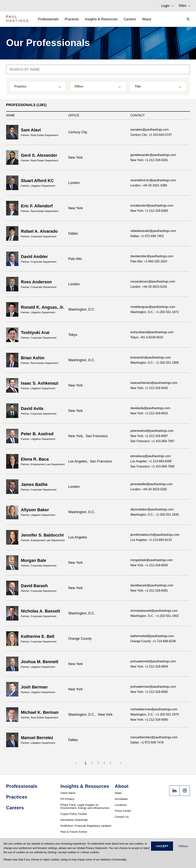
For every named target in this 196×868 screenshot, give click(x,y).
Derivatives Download (74, 820)
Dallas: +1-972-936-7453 (147, 236)
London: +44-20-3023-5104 (149, 287)
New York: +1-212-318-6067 (149, 436)
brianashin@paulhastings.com (151, 357)
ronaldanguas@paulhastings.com (153, 307)
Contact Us (122, 817)
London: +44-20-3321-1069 (149, 185)
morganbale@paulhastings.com (152, 560)
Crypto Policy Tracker (74, 814)
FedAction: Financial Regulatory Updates (86, 826)
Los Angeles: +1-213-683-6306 (151, 461)
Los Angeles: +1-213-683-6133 (151, 540)
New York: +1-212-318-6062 (149, 692)
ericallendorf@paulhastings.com (152, 206)
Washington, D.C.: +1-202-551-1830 (155, 515)
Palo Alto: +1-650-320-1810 (149, 261)
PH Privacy (67, 799)
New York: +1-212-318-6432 (149, 388)
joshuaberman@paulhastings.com (153, 687)
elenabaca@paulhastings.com (151, 456)
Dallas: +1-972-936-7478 (147, 742)
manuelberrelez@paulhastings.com (154, 737)
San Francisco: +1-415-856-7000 (152, 466)
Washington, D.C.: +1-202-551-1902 (155, 616)
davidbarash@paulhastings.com (152, 585)
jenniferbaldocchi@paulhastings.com (155, 535)
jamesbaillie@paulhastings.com (151, 484)
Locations (121, 805)
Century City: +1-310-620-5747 (151, 135)
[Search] (187, 19)
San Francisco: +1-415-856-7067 (152, 441)
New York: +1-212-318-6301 (149, 160)
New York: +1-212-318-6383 (149, 211)
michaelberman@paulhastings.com (154, 709)
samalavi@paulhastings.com (150, 130)
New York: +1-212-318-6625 (149, 413)
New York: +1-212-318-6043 (149, 565)
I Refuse (183, 846)
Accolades (121, 799)
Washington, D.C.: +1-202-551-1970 (155, 714)
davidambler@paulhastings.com (152, 256)
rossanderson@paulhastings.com (153, 282)
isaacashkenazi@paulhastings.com (154, 383)
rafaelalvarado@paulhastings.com (153, 231)
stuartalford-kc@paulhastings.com (153, 180)
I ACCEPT (162, 846)
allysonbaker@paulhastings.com (152, 509)
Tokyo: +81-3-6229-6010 (147, 337)
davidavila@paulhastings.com (150, 408)
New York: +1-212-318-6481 (149, 591)
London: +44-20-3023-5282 (149, 489)
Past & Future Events (74, 832)
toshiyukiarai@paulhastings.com (152, 332)
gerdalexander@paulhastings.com (153, 155)
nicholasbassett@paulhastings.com (154, 611)
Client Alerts (68, 793)
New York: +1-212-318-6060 (149, 720)
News (118, 793)
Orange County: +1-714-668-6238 (153, 641)
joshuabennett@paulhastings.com (153, 661)
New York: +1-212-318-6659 (149, 666)
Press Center (123, 811)
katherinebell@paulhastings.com (152, 636)
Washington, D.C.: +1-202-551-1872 (155, 312)
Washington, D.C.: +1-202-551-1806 (155, 363)
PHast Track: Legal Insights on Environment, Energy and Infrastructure (85, 806)
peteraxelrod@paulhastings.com (152, 431)
